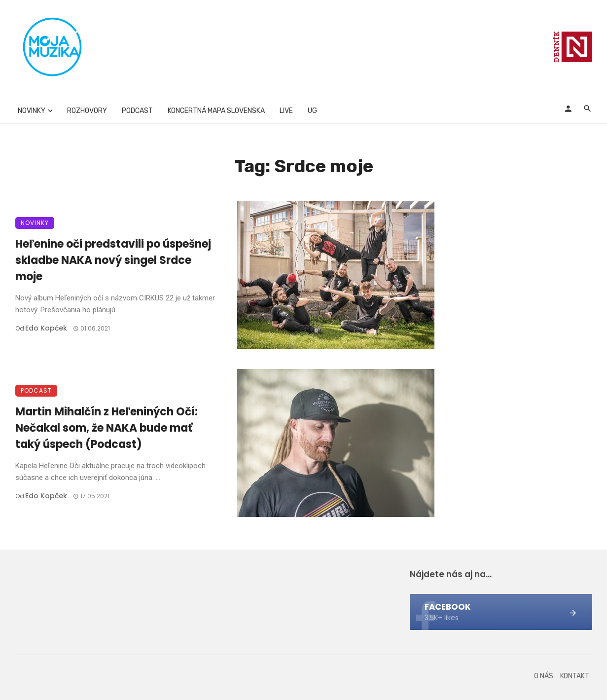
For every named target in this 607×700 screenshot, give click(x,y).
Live (286, 111)
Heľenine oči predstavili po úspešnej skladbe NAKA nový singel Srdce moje (113, 260)
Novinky (32, 111)
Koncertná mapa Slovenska (216, 111)
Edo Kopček (46, 328)
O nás (544, 676)
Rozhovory (87, 111)
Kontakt (575, 676)
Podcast (137, 111)
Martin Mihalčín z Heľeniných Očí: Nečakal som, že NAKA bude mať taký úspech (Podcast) (107, 428)
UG (312, 111)
